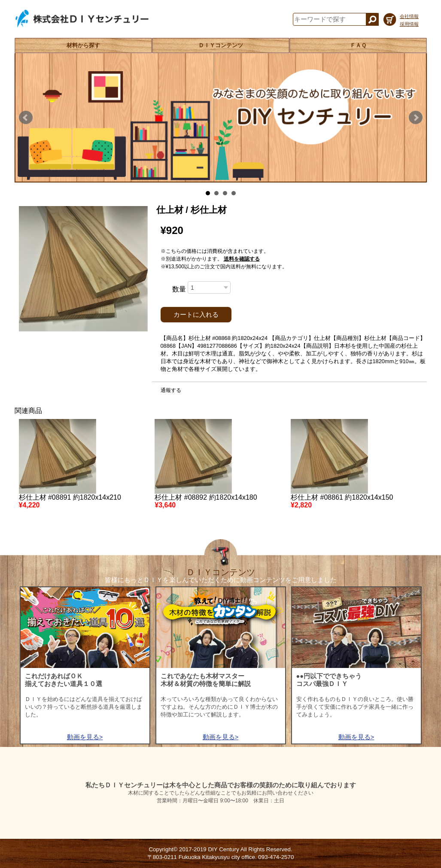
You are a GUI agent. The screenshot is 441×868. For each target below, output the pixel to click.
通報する (171, 390)
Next (416, 118)
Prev (26, 118)
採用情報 (409, 24)
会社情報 (409, 16)
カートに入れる (196, 315)
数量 (179, 289)
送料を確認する (242, 259)
